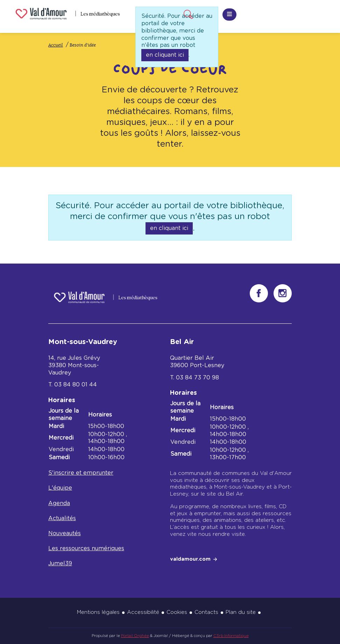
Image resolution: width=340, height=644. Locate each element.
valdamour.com (190, 559)
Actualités (62, 518)
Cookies (177, 612)
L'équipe (60, 488)
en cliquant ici (165, 55)
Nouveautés (65, 533)
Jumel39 (60, 563)
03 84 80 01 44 (76, 385)
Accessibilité (143, 612)
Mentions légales (98, 612)
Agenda (59, 503)
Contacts (206, 612)
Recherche (187, 13)
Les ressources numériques (86, 548)
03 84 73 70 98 (197, 378)
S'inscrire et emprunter (81, 473)
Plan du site (241, 612)
